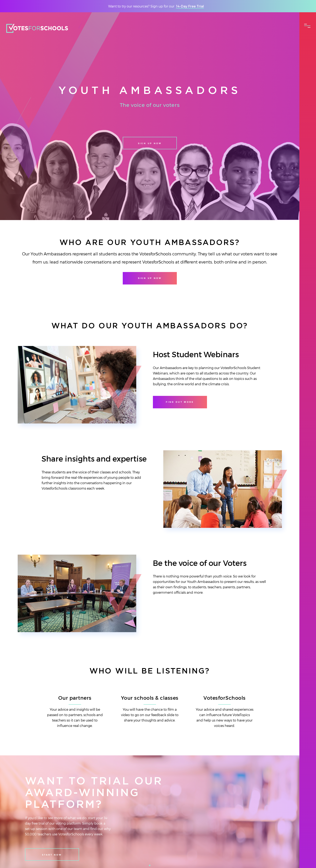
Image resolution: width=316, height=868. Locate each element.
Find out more (180, 402)
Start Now (52, 855)
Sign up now (150, 147)
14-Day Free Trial (190, 6)
